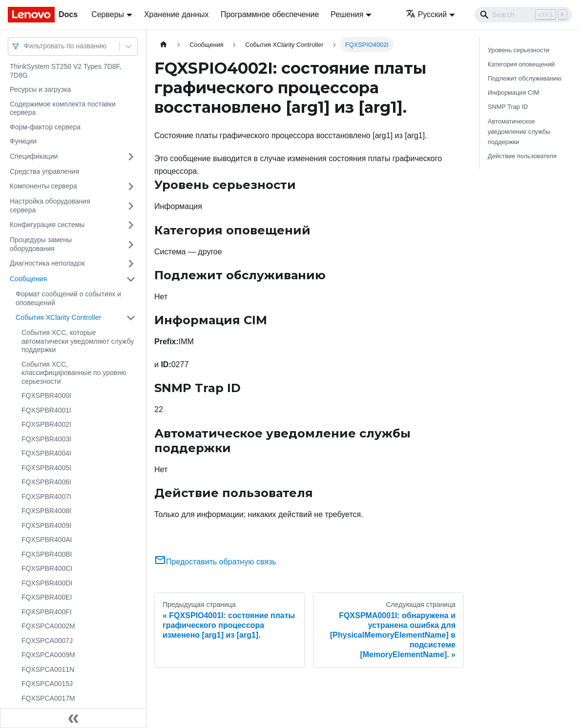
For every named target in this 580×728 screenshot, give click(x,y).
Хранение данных (176, 14)
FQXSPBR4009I (46, 525)
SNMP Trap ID (508, 107)
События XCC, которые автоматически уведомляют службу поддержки (78, 341)
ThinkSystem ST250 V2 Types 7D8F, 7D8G (66, 71)
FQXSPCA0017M (48, 698)
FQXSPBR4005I (46, 468)
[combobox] (25, 46)
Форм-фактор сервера (45, 127)
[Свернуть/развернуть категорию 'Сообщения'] (131, 279)
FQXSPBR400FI (47, 612)
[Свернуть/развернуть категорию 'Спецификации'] (131, 157)
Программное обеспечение (270, 14)
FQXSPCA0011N (48, 669)
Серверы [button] (108, 14)
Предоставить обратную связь (215, 562)
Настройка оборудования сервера (50, 206)
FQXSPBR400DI (47, 583)
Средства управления (44, 171)
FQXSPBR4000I (46, 395)
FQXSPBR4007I (46, 497)
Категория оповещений (521, 64)
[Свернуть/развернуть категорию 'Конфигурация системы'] (131, 225)
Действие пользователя (522, 156)
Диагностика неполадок (47, 263)
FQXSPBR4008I (46, 511)
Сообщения (28, 279)
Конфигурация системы (47, 225)
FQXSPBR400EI (47, 597)
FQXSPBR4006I (46, 482)
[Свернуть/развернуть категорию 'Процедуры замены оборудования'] (131, 244)
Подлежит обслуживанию (525, 78)
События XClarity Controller (58, 317)
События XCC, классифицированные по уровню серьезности (74, 373)
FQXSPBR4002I (46, 424)
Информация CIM (513, 93)
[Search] (523, 15)
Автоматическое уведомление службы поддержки (519, 132)
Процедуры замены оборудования (41, 244)
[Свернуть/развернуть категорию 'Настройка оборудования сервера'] (131, 206)
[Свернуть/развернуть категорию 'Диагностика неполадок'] (131, 264)
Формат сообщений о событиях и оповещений (68, 298)
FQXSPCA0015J (47, 684)
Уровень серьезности (518, 50)
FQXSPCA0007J (47, 641)
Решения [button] (347, 14)
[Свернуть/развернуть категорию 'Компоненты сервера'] (131, 187)
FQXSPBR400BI (47, 554)
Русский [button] (426, 14)
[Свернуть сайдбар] (73, 718)
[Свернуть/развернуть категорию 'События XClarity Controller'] (131, 318)
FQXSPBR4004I (46, 453)
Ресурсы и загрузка (40, 89)
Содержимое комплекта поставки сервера (63, 108)
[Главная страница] (164, 45)
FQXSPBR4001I (46, 410)
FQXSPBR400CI (47, 568)
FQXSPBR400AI (47, 540)
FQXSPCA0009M (48, 655)
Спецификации (34, 156)
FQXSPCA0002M (48, 626)
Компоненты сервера (43, 186)
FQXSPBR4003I (46, 439)
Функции (23, 141)
